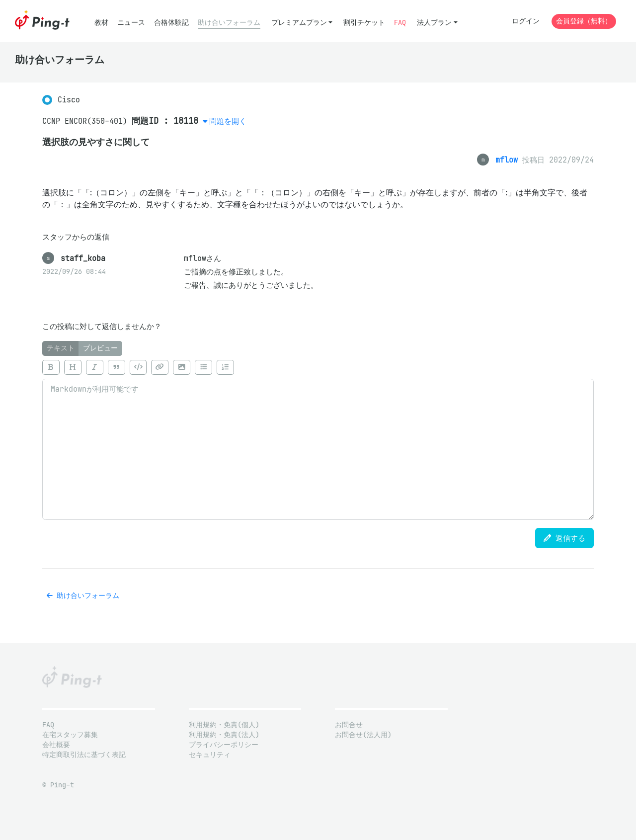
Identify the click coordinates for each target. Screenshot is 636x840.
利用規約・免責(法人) (224, 735)
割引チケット (364, 23)
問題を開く (228, 121)
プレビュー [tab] (100, 348)
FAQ (400, 23)
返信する (564, 538)
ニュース (131, 23)
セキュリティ (210, 755)
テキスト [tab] (61, 348)
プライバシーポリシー (224, 745)
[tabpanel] (318, 438)
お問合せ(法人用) (363, 735)
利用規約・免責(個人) (224, 725)
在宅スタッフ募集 (70, 735)
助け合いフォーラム (229, 23)
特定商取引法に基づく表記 (84, 755)
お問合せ (349, 725)
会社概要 (56, 745)
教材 (101, 23)
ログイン (526, 21)
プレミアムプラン (299, 23)
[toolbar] (318, 367)
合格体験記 (171, 23)
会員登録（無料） (584, 21)
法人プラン (434, 23)
